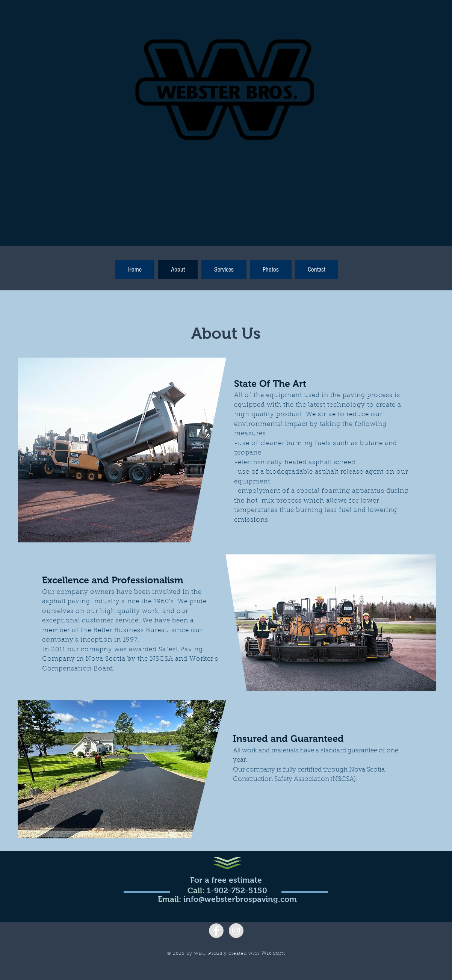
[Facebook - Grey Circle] (216, 931)
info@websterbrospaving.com (240, 899)
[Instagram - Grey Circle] (236, 931)
